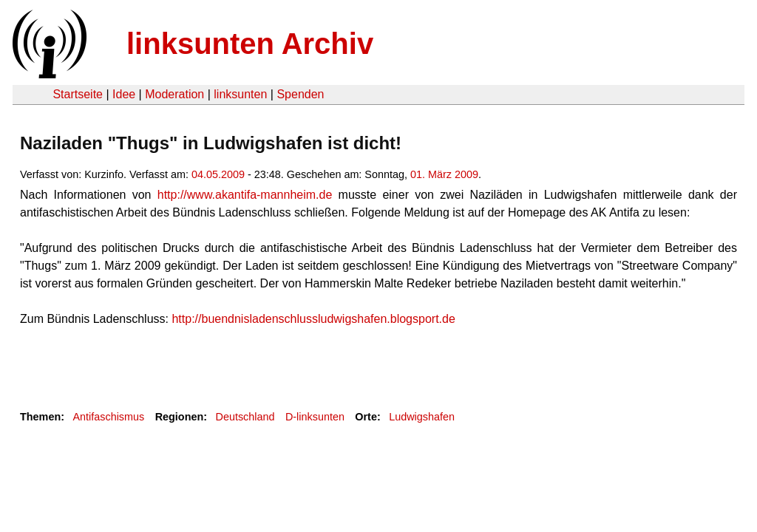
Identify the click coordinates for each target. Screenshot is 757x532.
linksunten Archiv (250, 44)
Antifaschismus (108, 417)
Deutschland (245, 417)
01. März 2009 (444, 174)
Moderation (174, 94)
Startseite (78, 94)
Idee (124, 94)
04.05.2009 (218, 174)
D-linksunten (315, 417)
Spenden (300, 94)
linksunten (240, 94)
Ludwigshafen (422, 417)
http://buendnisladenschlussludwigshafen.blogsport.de (313, 319)
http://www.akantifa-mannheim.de (245, 195)
